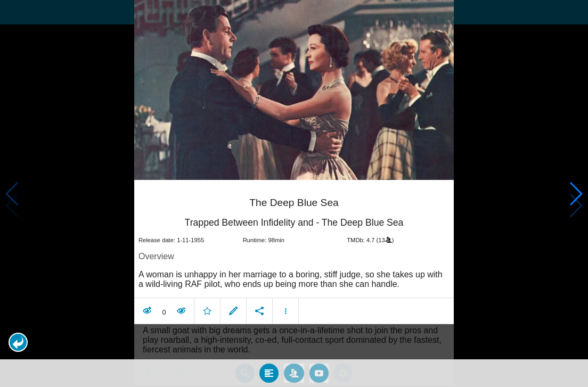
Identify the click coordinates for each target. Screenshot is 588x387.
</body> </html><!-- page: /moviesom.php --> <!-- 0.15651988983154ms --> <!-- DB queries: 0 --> (294, 194)
